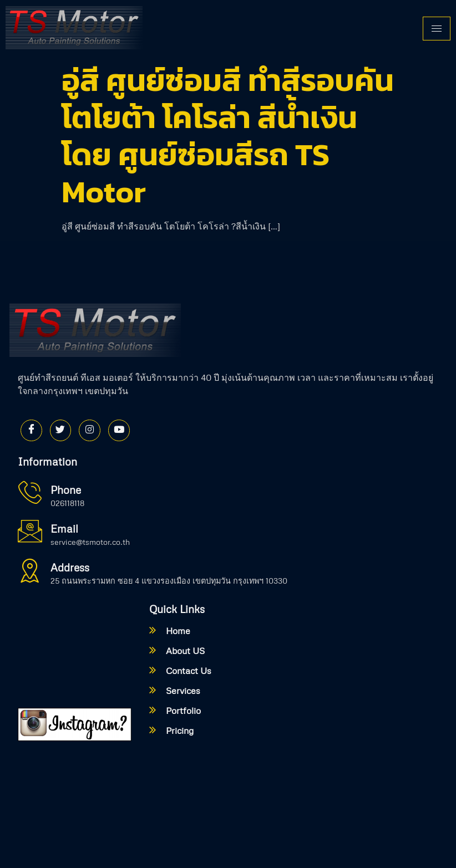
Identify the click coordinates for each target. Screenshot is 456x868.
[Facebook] (32, 431)
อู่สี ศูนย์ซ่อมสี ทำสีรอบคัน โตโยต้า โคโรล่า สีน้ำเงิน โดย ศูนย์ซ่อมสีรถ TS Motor (228, 136)
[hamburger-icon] (437, 29)
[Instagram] (92, 431)
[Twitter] (62, 431)
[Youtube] (121, 431)
